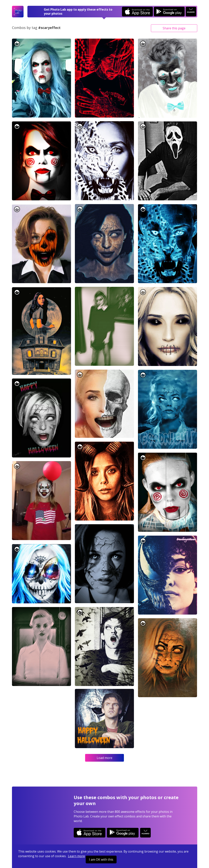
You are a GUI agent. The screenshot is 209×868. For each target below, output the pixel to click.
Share (174, 28)
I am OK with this (101, 860)
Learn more (76, 856)
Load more (104, 758)
